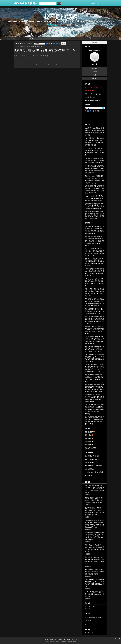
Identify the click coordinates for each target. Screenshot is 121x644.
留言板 (95, 72)
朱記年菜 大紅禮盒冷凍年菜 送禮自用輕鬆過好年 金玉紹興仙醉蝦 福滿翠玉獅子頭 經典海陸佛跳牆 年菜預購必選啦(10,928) (94, 409)
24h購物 (93, 3)
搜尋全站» (39, 47)
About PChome (71, 639)
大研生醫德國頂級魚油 (92, 459)
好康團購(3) (88, 442)
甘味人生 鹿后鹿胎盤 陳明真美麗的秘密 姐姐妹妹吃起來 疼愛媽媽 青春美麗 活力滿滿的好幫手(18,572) (94, 320)
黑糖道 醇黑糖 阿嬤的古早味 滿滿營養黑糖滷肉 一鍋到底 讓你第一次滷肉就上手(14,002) (94, 349)
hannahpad (88, 475)
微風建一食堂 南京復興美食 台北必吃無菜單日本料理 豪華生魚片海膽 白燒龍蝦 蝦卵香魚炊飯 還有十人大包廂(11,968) (94, 388)
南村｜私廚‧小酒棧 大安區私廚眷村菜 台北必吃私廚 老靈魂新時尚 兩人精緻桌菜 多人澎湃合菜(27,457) (94, 292)
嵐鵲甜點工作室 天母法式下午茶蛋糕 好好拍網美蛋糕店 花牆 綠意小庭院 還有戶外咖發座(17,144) (94, 330)
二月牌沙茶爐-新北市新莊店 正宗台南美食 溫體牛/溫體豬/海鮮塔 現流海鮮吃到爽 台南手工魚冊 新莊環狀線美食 (94, 189)
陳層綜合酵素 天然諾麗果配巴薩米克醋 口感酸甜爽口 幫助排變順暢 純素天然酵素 (94, 572)
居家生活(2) (88, 438)
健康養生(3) (88, 445)
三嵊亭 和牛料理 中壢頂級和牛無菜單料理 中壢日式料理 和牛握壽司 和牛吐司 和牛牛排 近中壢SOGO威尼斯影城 (94, 215)
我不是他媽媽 (60, 17)
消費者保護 (53, 639)
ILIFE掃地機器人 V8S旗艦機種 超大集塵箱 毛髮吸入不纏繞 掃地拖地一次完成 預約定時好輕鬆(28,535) (94, 272)
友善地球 (100, 472)
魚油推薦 (96, 456)
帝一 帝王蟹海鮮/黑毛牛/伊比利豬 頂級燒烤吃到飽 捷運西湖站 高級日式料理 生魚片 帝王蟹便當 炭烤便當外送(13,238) (94, 368)
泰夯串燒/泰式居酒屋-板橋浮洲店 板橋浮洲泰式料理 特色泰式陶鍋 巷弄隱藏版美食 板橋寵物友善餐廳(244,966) (94, 230)
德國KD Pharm (89, 462)
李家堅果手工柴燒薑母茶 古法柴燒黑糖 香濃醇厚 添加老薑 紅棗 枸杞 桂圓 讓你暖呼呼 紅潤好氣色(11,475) (94, 398)
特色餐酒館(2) (89, 432)
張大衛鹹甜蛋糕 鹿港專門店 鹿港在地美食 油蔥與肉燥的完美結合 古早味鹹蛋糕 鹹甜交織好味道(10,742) (94, 420)
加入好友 (95, 78)
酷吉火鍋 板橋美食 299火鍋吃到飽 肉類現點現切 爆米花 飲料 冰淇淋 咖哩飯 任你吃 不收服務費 (94, 152)
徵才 (78, 639)
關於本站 (95, 68)
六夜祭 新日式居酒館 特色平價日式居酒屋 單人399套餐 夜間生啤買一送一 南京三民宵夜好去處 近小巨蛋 (94, 536)
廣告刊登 (46, 639)
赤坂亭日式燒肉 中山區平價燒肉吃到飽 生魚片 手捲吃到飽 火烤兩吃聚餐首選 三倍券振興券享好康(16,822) (94, 340)
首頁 (31, 38)
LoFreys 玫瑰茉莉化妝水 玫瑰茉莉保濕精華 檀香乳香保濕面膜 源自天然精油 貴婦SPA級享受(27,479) (94, 282)
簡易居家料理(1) (90, 448)
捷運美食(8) (88, 435)
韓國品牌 (99, 466)
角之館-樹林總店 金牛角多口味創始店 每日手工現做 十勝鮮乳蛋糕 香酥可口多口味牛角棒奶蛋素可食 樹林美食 (94, 142)
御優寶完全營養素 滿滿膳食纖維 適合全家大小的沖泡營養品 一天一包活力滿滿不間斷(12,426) (94, 378)
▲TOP (56, 65)
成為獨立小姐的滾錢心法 (92, 100)
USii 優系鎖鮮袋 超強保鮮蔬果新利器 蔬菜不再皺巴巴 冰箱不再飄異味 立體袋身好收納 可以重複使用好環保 (94, 169)
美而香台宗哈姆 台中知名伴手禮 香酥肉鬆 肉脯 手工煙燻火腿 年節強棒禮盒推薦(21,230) (94, 311)
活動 (90, 38)
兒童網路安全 (61, 639)
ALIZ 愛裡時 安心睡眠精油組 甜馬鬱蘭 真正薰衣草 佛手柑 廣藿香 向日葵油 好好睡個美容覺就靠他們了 (94, 131)
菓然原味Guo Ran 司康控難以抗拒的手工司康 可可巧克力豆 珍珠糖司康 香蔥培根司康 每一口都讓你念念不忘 (94, 179)
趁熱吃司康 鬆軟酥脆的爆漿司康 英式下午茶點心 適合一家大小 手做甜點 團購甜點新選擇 (94, 206)
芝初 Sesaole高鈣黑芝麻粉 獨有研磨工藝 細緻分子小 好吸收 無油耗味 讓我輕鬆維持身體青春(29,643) (94, 262)
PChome (99, 3)
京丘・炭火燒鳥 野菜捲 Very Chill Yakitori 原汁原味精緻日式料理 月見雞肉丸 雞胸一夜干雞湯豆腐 (94, 489)
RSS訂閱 (89, 617)
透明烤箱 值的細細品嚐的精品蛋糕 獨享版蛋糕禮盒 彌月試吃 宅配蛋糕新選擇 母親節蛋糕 (94, 160)
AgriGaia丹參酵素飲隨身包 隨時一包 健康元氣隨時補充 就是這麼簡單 (94, 594)
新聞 (88, 3)
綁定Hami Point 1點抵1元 (93, 94)
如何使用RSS (97, 617)
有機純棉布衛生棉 (90, 472)
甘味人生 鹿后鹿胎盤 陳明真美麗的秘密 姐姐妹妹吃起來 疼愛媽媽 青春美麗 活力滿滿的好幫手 (94, 561)
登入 (105, 3)
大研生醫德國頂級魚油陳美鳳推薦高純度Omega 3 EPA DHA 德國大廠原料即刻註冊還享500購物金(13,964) (95, 358)
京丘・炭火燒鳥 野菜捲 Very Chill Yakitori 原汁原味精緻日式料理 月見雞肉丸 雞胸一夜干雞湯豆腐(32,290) (94, 252)
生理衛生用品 (89, 469)
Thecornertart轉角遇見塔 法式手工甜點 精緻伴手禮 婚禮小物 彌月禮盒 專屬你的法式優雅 (94, 198)
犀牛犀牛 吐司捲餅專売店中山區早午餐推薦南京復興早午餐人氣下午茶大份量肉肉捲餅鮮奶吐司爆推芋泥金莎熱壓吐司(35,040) (95, 241)
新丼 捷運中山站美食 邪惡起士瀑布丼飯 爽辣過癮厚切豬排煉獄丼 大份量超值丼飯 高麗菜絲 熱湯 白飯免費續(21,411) (94, 302)
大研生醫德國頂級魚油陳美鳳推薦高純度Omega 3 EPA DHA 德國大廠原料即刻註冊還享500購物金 (95, 583)
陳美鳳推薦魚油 (90, 466)
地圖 (95, 75)
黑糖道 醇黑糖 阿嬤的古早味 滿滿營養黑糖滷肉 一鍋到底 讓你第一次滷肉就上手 (47, 50)
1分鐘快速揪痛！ (90, 97)
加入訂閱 (89, 620)
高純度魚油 (88, 456)
